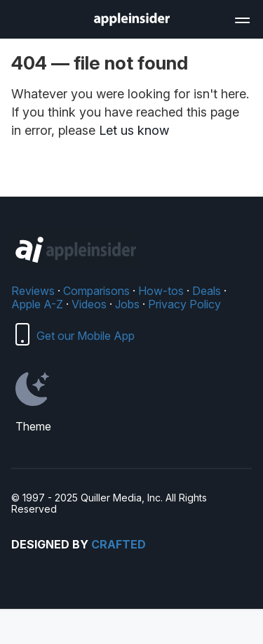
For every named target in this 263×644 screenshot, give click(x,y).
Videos (89, 304)
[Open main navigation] (241, 18)
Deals (207, 291)
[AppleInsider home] (132, 19)
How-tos (161, 291)
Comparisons (96, 291)
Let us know (134, 130)
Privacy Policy (184, 304)
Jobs (127, 304)
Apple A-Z (37, 304)
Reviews (33, 291)
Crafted (119, 544)
